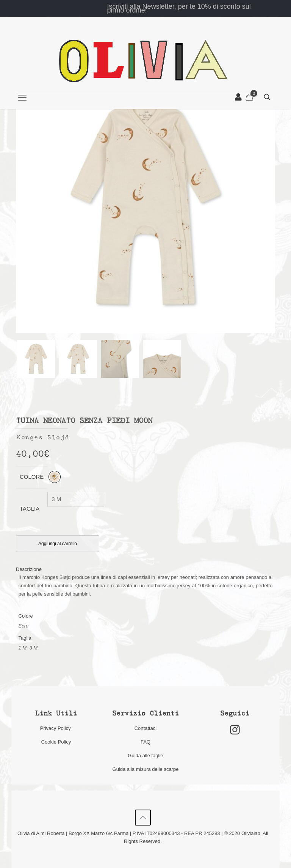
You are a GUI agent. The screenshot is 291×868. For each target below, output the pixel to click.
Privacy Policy (56, 728)
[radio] (55, 477)
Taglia (30, 509)
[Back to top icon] (143, 818)
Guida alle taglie (145, 756)
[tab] (145, 569)
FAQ (145, 742)
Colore (32, 477)
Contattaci (146, 728)
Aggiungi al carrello (58, 544)
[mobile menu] (22, 98)
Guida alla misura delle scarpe (146, 769)
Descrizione (29, 569)
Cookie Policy (56, 742)
